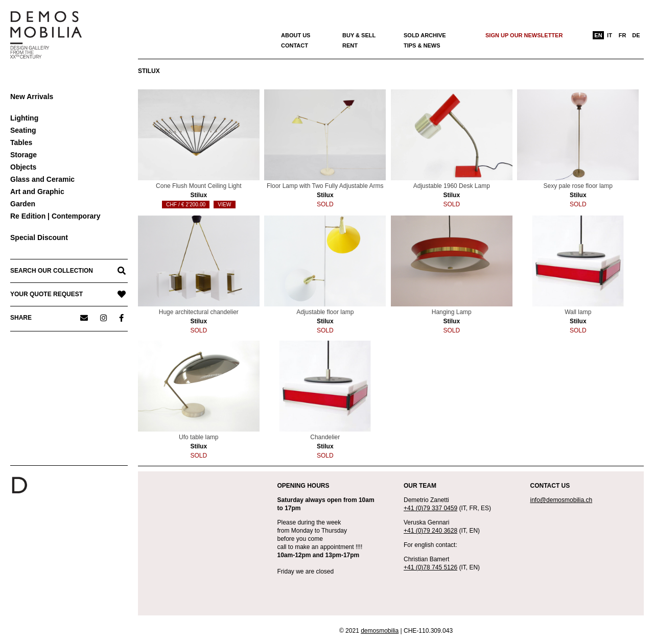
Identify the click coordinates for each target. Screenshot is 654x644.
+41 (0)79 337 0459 (430, 508)
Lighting (24, 118)
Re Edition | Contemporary (55, 216)
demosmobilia (380, 631)
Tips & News (422, 45)
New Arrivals (32, 97)
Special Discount (39, 237)
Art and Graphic (37, 192)
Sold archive (425, 35)
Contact (295, 45)
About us (296, 35)
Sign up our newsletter (524, 35)
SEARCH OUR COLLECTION (52, 271)
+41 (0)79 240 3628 (430, 531)
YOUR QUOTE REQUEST (46, 294)
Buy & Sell (359, 35)
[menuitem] (598, 35)
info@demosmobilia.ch (562, 500)
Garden (23, 204)
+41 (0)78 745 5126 (430, 567)
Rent (350, 45)
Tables (21, 142)
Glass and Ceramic (42, 179)
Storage (24, 155)
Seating (23, 130)
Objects (23, 167)
